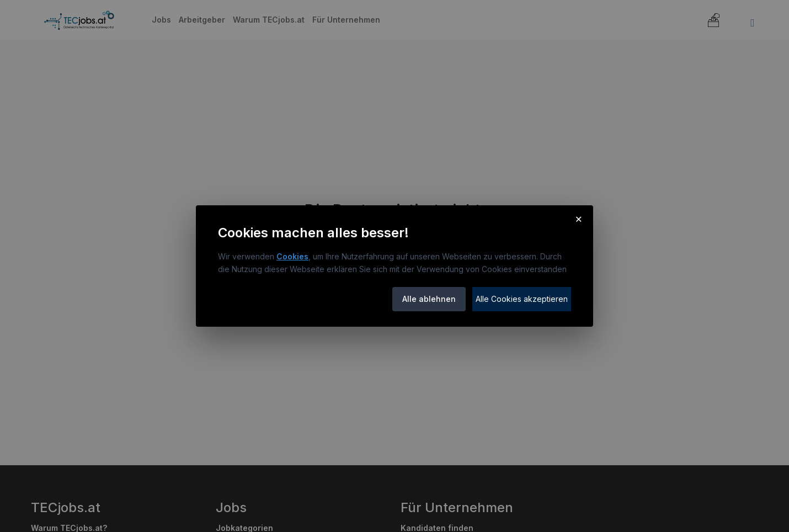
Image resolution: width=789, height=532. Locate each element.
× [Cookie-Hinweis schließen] (579, 219)
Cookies (292, 256)
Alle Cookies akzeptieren (522, 299)
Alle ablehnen (429, 299)
